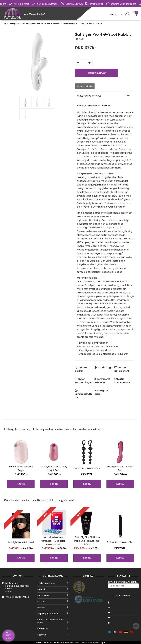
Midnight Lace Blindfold (21, 542)
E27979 (98, 24)
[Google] (123, 623)
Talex (48, 643)
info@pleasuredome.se (17, 597)
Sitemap (53, 635)
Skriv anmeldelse (85, 86)
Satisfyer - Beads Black (87, 468)
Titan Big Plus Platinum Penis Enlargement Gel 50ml (87, 541)
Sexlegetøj (14, 24)
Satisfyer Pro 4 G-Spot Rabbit (78, 24)
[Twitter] (123, 613)
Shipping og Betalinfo (53, 614)
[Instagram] (123, 608)
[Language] (116, 14)
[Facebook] (123, 602)
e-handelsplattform (69, 643)
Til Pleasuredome (53, 583)
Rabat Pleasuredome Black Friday (53, 621)
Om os (53, 601)
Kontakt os (53, 629)
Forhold (53, 589)
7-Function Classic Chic (120, 542)
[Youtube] (123, 618)
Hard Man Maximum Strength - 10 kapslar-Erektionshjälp (54, 541)
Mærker (53, 608)
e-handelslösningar (96, 643)
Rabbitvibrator (53, 24)
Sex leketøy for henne (32, 24)
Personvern (53, 595)
